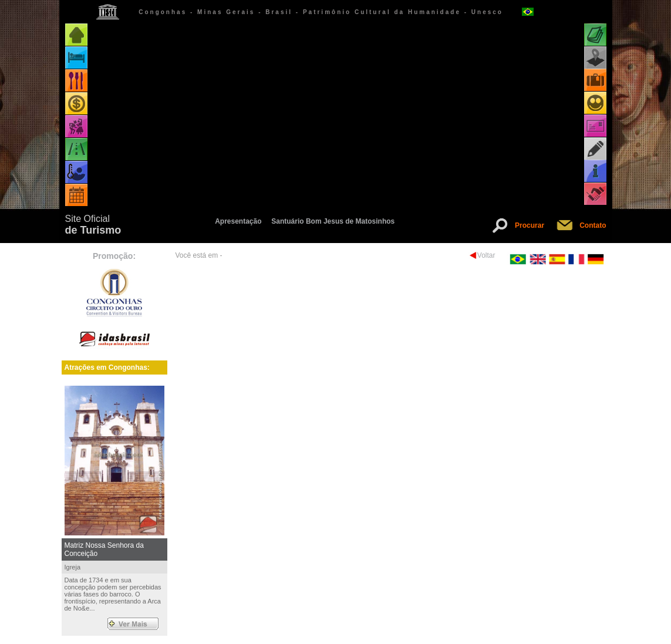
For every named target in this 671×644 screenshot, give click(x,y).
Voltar (486, 255)
